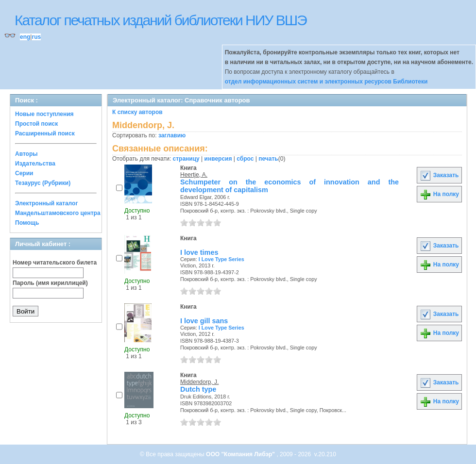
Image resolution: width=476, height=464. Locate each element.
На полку (439, 194)
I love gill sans (204, 321)
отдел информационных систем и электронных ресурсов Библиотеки (326, 82)
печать (268, 159)
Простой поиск (36, 124)
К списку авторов (137, 112)
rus (36, 37)
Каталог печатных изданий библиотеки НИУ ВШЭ (161, 20)
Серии (24, 173)
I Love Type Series (221, 259)
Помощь (27, 223)
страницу (186, 159)
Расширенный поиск (45, 133)
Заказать (439, 175)
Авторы (26, 154)
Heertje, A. (194, 175)
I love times (199, 252)
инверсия (218, 159)
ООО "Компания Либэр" (241, 454)
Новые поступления (44, 114)
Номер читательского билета (55, 263)
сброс (245, 159)
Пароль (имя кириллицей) (50, 283)
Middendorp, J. (199, 382)
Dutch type (198, 389)
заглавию (172, 135)
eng (25, 37)
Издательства (35, 164)
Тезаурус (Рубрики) (43, 183)
